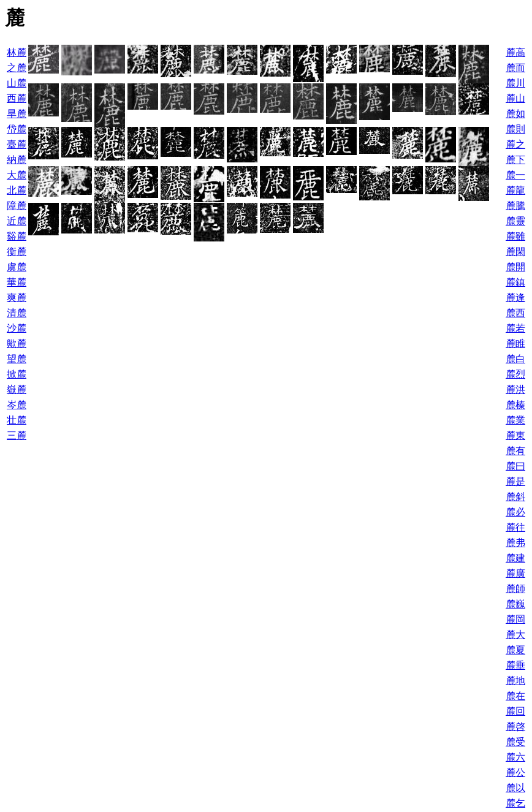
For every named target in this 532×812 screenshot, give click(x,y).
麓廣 (515, 573)
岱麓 (17, 129)
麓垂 (515, 665)
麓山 (515, 98)
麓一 (515, 175)
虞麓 (17, 267)
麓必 (515, 512)
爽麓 (17, 298)
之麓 (17, 68)
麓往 (515, 527)
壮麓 (17, 420)
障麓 (17, 206)
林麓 (17, 52)
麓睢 (515, 343)
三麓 (17, 435)
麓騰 (515, 206)
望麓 (17, 359)
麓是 (515, 481)
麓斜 (515, 497)
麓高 (515, 52)
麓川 (515, 83)
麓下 (515, 160)
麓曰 (515, 466)
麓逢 (515, 298)
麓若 (515, 328)
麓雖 (515, 236)
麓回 (515, 711)
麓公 (515, 772)
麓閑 (515, 252)
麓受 (515, 742)
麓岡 (515, 619)
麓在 (515, 696)
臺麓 (17, 144)
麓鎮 (515, 282)
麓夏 (515, 650)
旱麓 (17, 114)
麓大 (515, 635)
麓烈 (515, 374)
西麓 (17, 98)
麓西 (515, 313)
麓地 (515, 681)
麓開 (515, 267)
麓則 (515, 129)
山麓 (17, 83)
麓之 (515, 144)
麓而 (515, 68)
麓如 (515, 114)
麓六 (515, 757)
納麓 (17, 160)
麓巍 (515, 604)
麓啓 (515, 727)
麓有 (515, 451)
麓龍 (515, 190)
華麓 (17, 282)
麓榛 (515, 405)
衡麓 (17, 252)
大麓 (17, 175)
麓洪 (515, 389)
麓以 (515, 788)
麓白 (515, 359)
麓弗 (515, 543)
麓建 (515, 558)
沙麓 (17, 328)
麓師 (515, 589)
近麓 (17, 221)
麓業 (515, 420)
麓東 (515, 435)
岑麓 (17, 405)
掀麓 (17, 374)
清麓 (17, 313)
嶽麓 (17, 389)
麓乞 (515, 803)
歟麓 (17, 343)
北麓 (17, 190)
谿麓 (17, 236)
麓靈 (515, 221)
